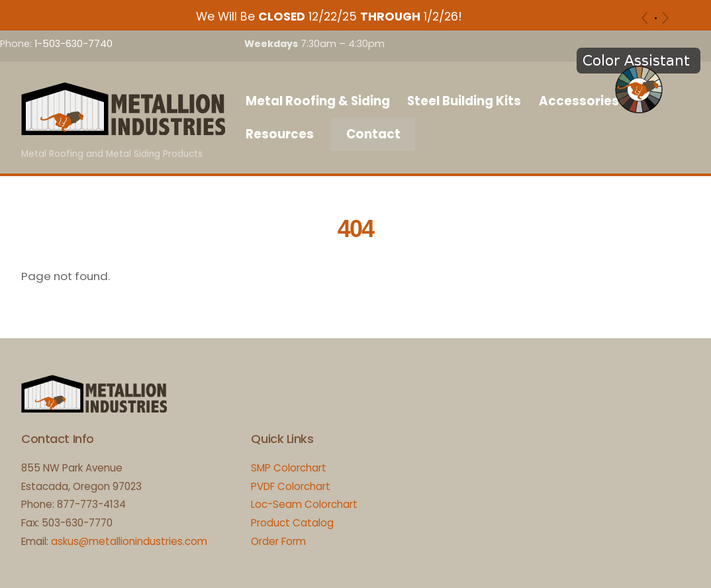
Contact (373, 134)
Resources (280, 134)
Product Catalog (292, 523)
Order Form (278, 541)
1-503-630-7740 (73, 44)
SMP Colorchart (289, 468)
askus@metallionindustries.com (129, 541)
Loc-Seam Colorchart (304, 504)
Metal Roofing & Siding (318, 101)
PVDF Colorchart (291, 486)
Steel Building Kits (464, 101)
